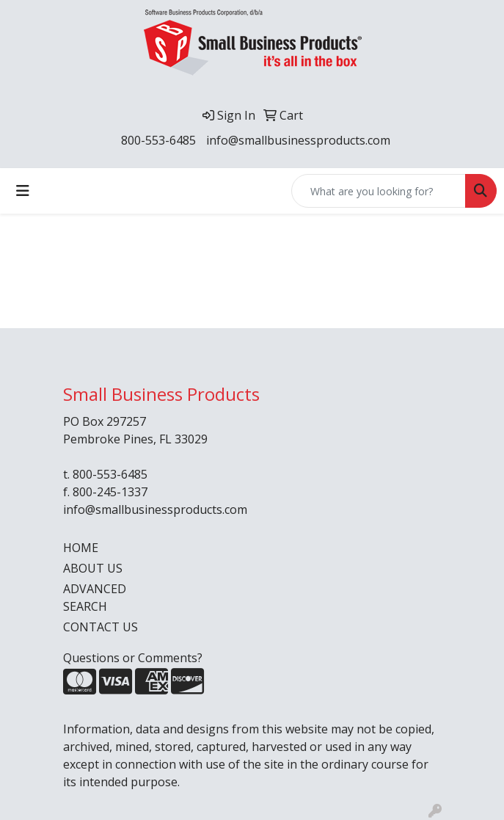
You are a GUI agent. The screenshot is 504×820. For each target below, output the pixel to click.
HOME (81, 548)
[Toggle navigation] (23, 191)
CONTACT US (101, 627)
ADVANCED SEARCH (95, 598)
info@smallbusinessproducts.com (298, 140)
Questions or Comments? (133, 658)
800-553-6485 (158, 140)
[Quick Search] (379, 191)
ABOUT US (93, 568)
